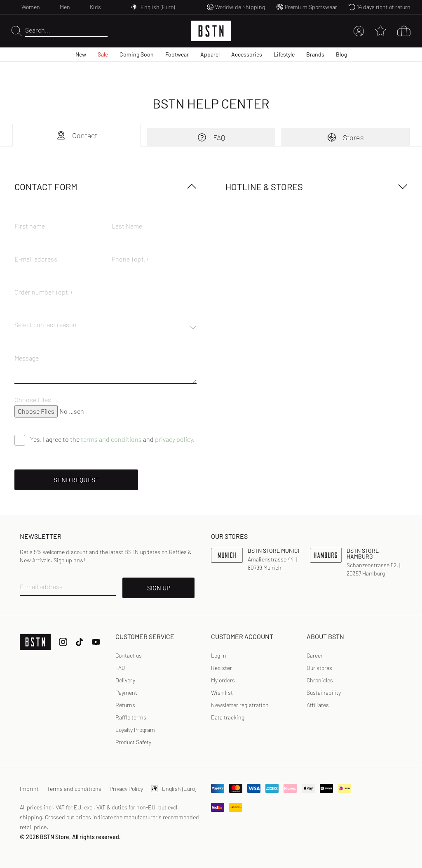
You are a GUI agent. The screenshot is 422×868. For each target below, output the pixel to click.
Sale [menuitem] (103, 54)
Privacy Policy (126, 789)
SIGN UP (159, 588)
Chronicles (320, 680)
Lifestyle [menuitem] (284, 54)
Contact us (129, 655)
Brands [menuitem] (315, 54)
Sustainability (324, 692)
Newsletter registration (240, 705)
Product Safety (133, 742)
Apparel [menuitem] (210, 54)
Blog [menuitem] (341, 54)
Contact (77, 135)
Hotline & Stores (316, 186)
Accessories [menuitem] (247, 54)
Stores (345, 137)
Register (222, 668)
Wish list (222, 692)
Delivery (125, 680)
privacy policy (174, 439)
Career (315, 655)
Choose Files (33, 400)
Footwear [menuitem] (177, 54)
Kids (95, 7)
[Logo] (211, 31)
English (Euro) (174, 789)
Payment (126, 692)
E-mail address (36, 259)
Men (65, 7)
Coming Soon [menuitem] (137, 54)
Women (31, 7)
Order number (34, 292)
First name (30, 226)
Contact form (105, 186)
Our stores (319, 668)
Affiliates (318, 705)
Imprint (29, 789)
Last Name (127, 226)
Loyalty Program (135, 730)
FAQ (211, 137)
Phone (121, 259)
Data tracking (228, 717)
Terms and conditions (74, 789)
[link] (219, 656)
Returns (125, 705)
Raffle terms (131, 717)
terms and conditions (111, 439)
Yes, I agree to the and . (113, 439)
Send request (76, 480)
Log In (219, 655)
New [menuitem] (81, 54)
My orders (223, 680)
